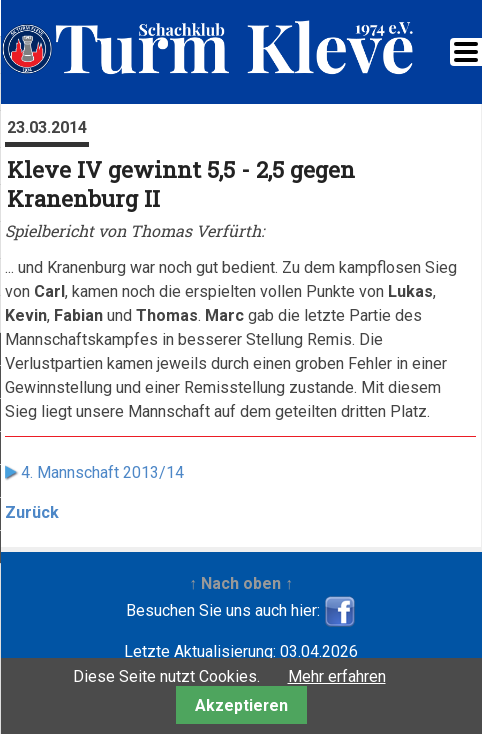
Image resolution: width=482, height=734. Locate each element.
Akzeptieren (241, 705)
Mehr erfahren (337, 676)
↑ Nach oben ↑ (241, 583)
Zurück (32, 512)
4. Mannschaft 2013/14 (102, 472)
